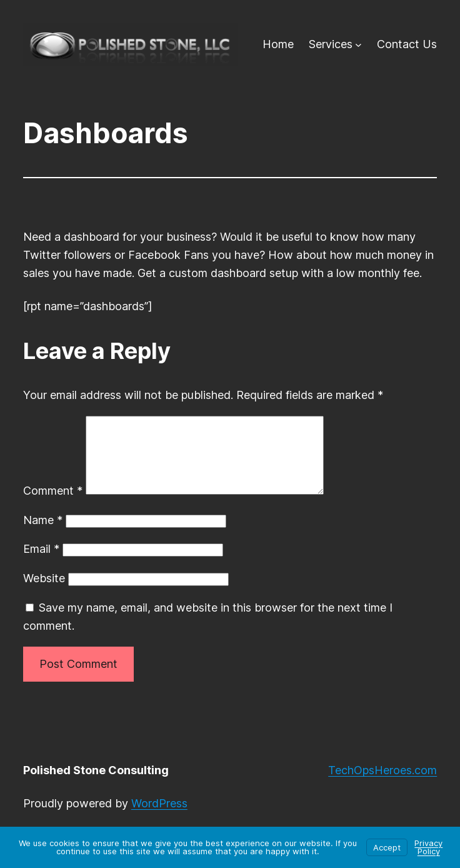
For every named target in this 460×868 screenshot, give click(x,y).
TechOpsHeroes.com (382, 785)
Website (44, 593)
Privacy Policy (428, 847)
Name (43, 535)
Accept (387, 847)
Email (41, 564)
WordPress (159, 818)
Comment (53, 506)
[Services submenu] (358, 45)
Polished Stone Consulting (96, 785)
